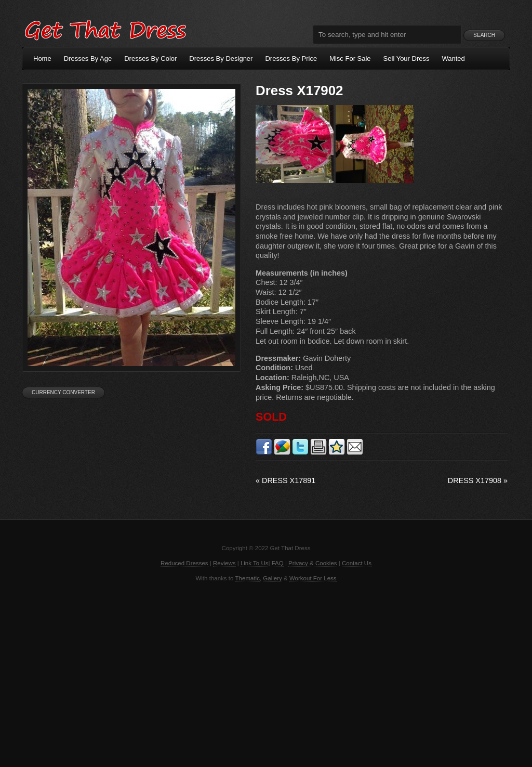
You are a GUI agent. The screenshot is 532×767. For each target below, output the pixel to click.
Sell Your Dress (407, 58)
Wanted (454, 58)
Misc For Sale (350, 58)
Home (42, 58)
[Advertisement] (266, 673)
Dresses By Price (291, 58)
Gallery (272, 578)
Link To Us (255, 563)
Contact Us (357, 563)
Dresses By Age (88, 58)
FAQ (278, 563)
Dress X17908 (478, 480)
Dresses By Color (150, 58)
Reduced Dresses (184, 563)
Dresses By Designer (221, 58)
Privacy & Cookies (312, 563)
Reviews (224, 563)
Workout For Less (313, 578)
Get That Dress (105, 29)
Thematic (248, 578)
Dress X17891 (285, 480)
